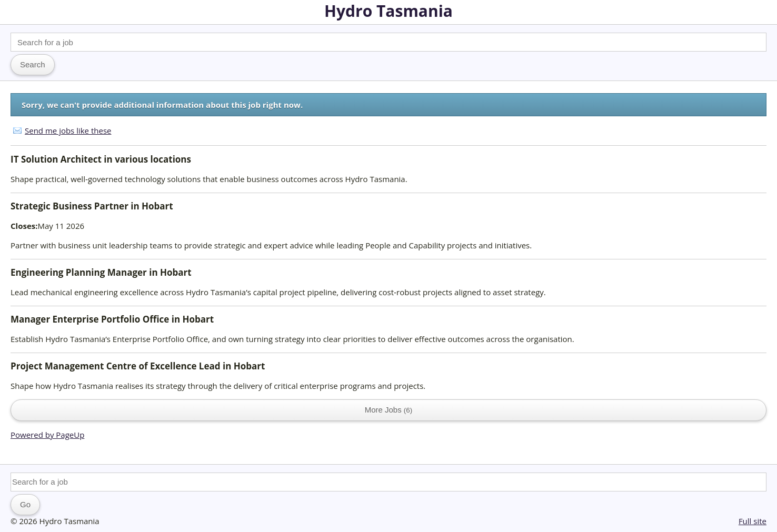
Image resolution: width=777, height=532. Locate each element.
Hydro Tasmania (388, 11)
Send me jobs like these (68, 131)
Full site (753, 521)
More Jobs (389, 410)
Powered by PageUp (47, 435)
